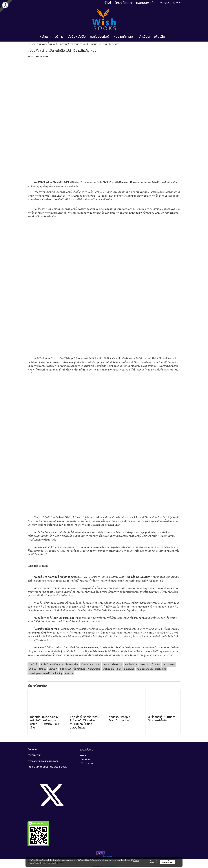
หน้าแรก (45, 37)
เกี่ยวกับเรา (86, 759)
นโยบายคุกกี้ (52, 863)
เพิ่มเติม (159, 37)
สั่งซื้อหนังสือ (77, 37)
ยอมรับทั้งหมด (167, 862)
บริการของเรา (87, 763)
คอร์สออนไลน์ (100, 37)
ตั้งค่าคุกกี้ (153, 862)
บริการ (59, 37)
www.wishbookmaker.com (43, 761)
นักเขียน (144, 37)
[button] (169, 37)
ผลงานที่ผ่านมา (124, 37)
